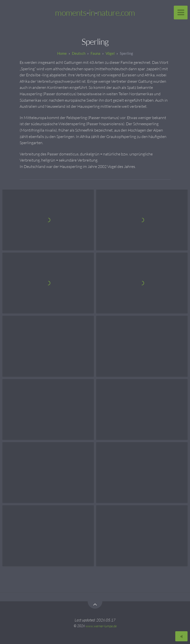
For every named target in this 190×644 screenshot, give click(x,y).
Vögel (110, 53)
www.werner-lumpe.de (101, 626)
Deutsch (79, 53)
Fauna (95, 53)
